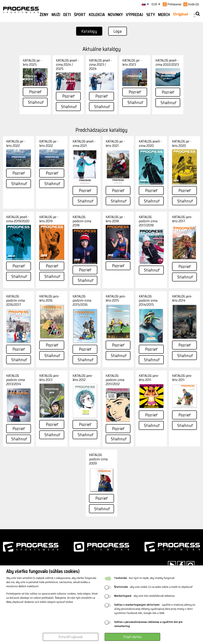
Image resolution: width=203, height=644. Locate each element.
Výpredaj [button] (135, 15)
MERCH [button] (164, 15)
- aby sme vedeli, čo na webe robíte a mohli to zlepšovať (153, 587)
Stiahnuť (36, 102)
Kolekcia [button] (97, 15)
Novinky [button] (115, 15)
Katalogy (89, 31)
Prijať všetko (132, 637)
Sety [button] (151, 15)
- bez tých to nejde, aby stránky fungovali (144, 578)
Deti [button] (67, 15)
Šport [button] (80, 15)
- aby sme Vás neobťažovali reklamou (145, 596)
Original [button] (180, 15)
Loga (118, 31)
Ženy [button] (44, 15)
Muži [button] (56, 15)
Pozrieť (35, 92)
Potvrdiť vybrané (71, 637)
